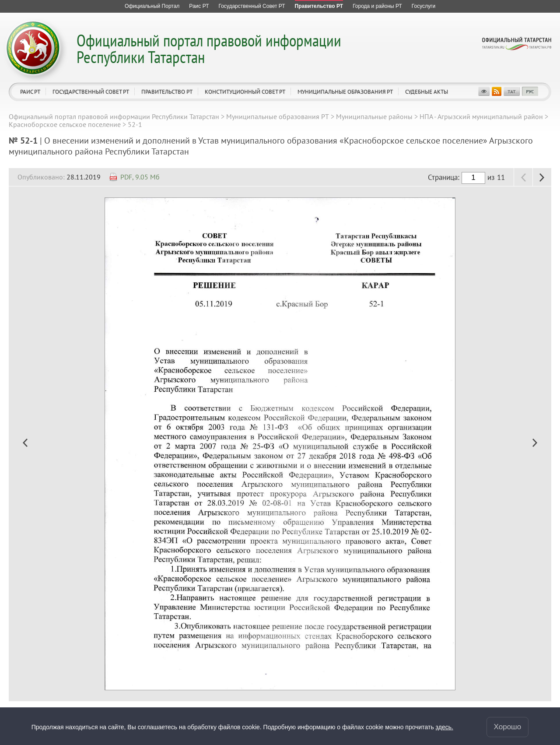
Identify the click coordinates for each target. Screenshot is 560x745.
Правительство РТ (167, 92)
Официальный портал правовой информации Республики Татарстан (209, 48)
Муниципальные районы (374, 116)
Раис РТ (30, 92)
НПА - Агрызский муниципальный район (481, 116)
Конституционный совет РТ (245, 92)
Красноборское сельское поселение (65, 124)
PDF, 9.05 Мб (140, 177)
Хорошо (508, 727)
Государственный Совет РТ (91, 92)
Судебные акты (427, 92)
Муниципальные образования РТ (345, 92)
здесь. (444, 727)
